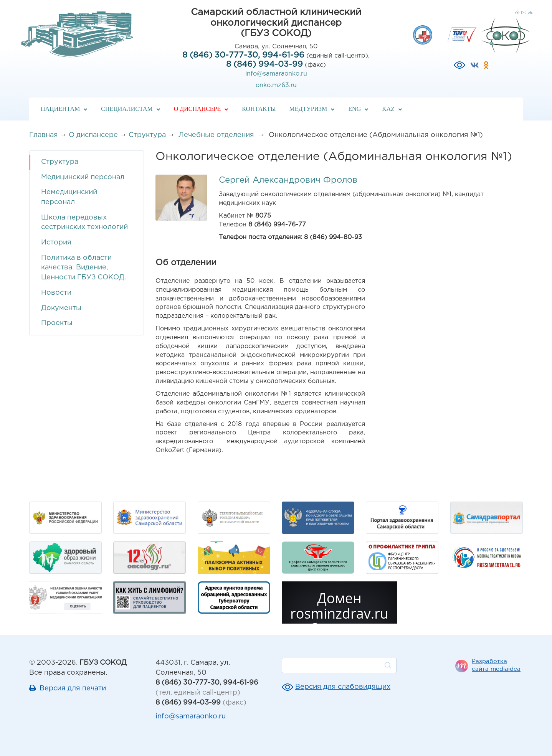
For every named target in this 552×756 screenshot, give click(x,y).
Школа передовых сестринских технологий (84, 223)
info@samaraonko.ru (276, 74)
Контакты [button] (259, 109)
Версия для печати (73, 688)
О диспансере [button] (201, 109)
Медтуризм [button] (312, 109)
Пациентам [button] (64, 109)
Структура (147, 135)
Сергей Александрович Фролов (288, 180)
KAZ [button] (392, 109)
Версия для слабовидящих (343, 687)
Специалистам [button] (131, 109)
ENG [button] (358, 109)
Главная (44, 135)
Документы (61, 308)
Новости (56, 293)
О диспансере (93, 135)
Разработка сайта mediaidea (496, 665)
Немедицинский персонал (69, 197)
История (56, 243)
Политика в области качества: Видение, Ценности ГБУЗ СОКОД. (83, 268)
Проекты (57, 323)
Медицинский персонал (83, 177)
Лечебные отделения (217, 135)
